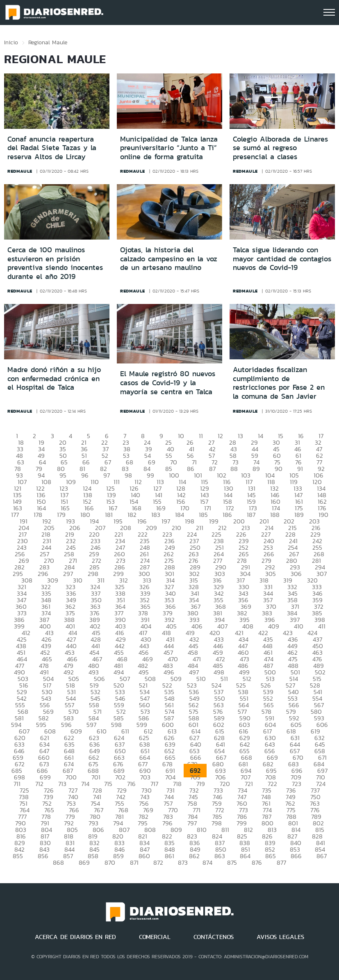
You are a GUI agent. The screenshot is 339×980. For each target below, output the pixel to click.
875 (232, 862)
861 (169, 856)
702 (120, 777)
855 (18, 856)
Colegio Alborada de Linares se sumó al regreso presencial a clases (280, 148)
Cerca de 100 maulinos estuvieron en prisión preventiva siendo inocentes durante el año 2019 (55, 263)
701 (96, 777)
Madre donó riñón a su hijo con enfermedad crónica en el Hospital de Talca (54, 378)
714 (85, 784)
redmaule (20, 171)
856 (43, 856)
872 (158, 862)
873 (183, 862)
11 (201, 436)
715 (108, 784)
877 (281, 862)
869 (84, 862)
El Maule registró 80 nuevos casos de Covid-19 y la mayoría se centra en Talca (168, 383)
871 (134, 862)
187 (251, 515)
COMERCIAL (155, 937)
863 (220, 856)
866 (296, 856)
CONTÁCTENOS (214, 937)
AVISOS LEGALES (280, 937)
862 (194, 856)
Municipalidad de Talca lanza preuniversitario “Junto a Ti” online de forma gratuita (169, 148)
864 (245, 856)
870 (110, 862)
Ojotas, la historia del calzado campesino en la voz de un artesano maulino (169, 259)
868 (58, 862)
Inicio (11, 42)
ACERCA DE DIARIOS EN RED (75, 937)
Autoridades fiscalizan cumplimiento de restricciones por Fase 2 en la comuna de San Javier (279, 383)
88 (234, 469)
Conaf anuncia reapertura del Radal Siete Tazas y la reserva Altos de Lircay (52, 148)
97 (107, 475)
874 (207, 862)
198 (190, 521)
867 (322, 856)
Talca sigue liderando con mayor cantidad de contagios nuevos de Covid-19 (282, 259)
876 (257, 862)
